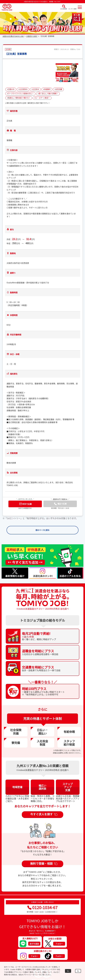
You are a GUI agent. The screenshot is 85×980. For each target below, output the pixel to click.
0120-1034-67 (42, 907)
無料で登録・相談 (41, 863)
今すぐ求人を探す (41, 814)
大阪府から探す (32, 36)
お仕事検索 (64, 9)
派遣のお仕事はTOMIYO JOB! (13, 36)
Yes (68, 971)
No (78, 971)
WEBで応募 (25, 504)
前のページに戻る (42, 530)
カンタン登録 (72, 9)
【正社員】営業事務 (16, 54)
